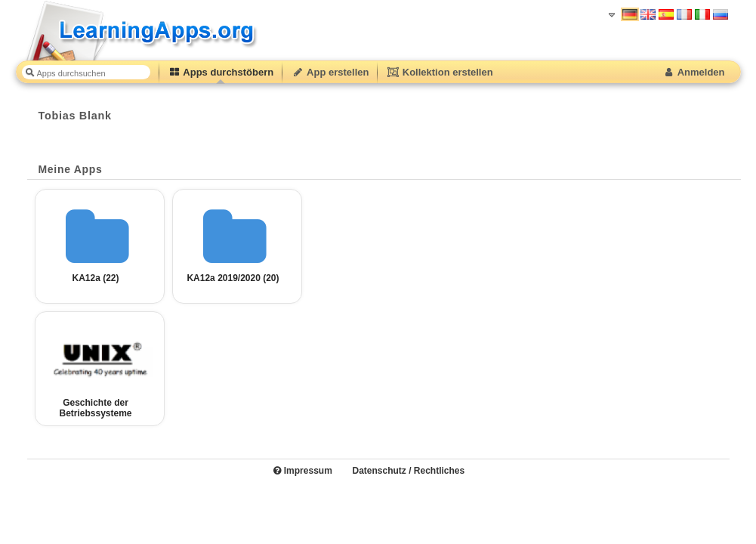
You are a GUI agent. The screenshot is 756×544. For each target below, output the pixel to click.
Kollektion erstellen (440, 72)
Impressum (302, 471)
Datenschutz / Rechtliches (408, 471)
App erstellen (330, 72)
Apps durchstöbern (221, 72)
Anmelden (694, 72)
